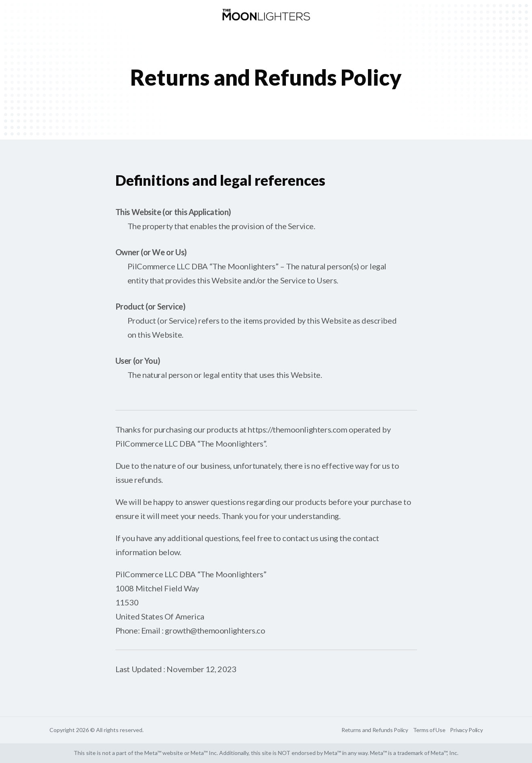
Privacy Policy (466, 730)
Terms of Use (429, 730)
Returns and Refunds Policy (375, 730)
